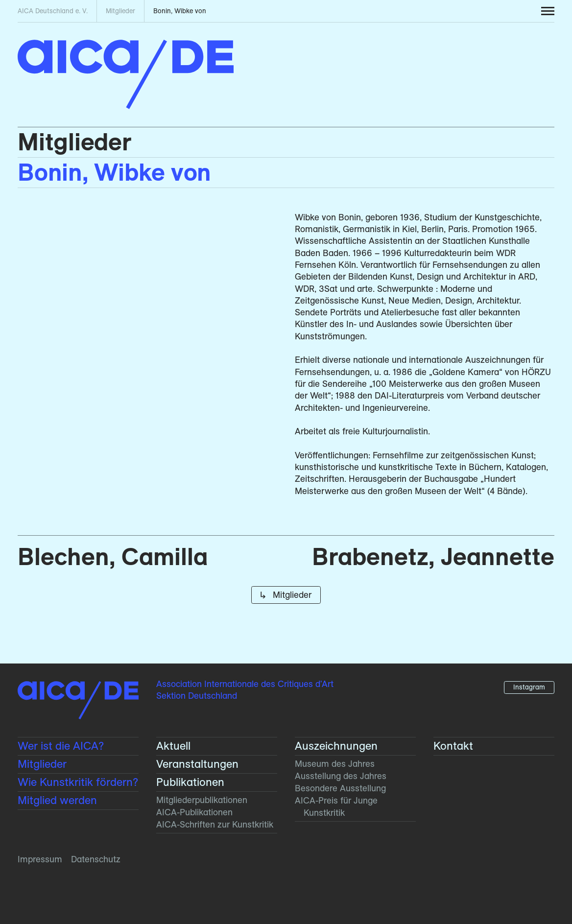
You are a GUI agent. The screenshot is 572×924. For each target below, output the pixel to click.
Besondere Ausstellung (340, 788)
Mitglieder (74, 142)
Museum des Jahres (335, 764)
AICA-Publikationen (194, 812)
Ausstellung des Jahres (341, 776)
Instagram (529, 687)
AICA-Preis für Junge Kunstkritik (336, 806)
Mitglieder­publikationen (202, 800)
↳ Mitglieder (286, 595)
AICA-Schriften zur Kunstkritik (215, 824)
